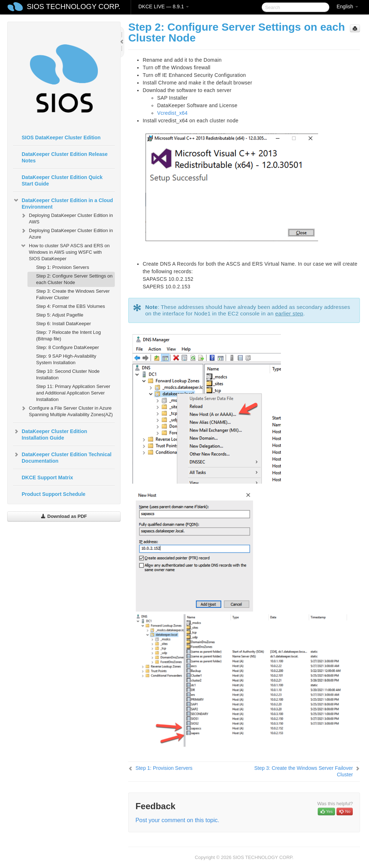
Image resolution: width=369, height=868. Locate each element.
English (347, 6)
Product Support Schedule (54, 494)
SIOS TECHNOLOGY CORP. (73, 6)
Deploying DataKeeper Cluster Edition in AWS (67, 218)
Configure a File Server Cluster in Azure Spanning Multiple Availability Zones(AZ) (66, 411)
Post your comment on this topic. (177, 820)
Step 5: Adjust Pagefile (60, 315)
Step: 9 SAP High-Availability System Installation (66, 359)
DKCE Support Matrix (47, 477)
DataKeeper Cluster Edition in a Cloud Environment (63, 203)
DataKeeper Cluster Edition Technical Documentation (62, 457)
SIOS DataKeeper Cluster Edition (61, 138)
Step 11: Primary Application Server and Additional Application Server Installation (73, 393)
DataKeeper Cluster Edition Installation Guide (50, 434)
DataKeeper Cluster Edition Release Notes (65, 157)
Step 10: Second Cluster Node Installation (68, 374)
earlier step (289, 313)
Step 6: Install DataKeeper (64, 324)
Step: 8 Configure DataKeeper (68, 347)
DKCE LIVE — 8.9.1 (164, 6)
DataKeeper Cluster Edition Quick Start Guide (62, 180)
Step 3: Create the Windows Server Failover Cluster (73, 294)
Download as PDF (64, 516)
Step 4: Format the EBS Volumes (71, 306)
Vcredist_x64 (172, 113)
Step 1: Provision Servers (63, 267)
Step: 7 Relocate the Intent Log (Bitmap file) (68, 335)
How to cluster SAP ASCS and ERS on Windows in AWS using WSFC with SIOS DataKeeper (65, 251)
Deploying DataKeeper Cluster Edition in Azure (67, 233)
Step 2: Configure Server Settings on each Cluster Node (74, 279)
